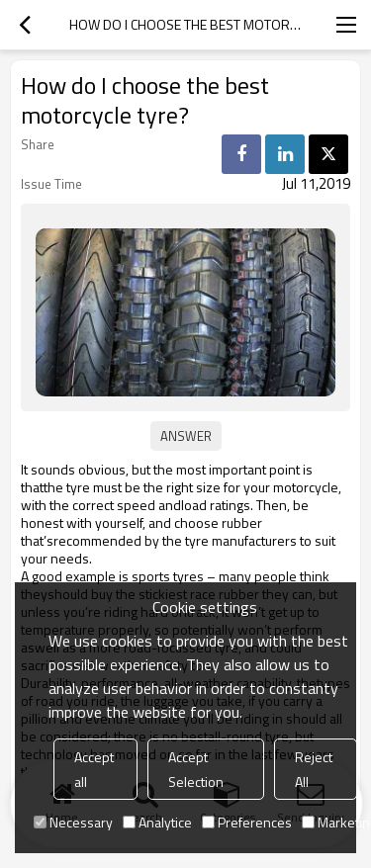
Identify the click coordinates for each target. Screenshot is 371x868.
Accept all (94, 769)
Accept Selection (196, 769)
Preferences (247, 822)
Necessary (73, 822)
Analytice (157, 822)
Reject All (314, 769)
